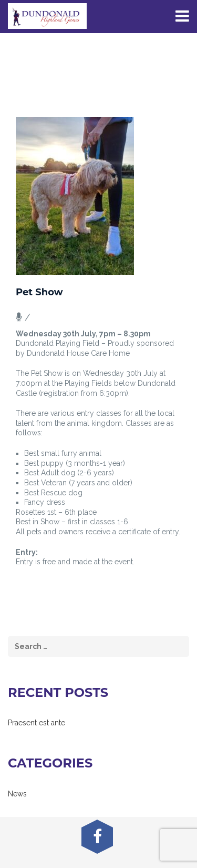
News (17, 794)
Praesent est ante (37, 723)
